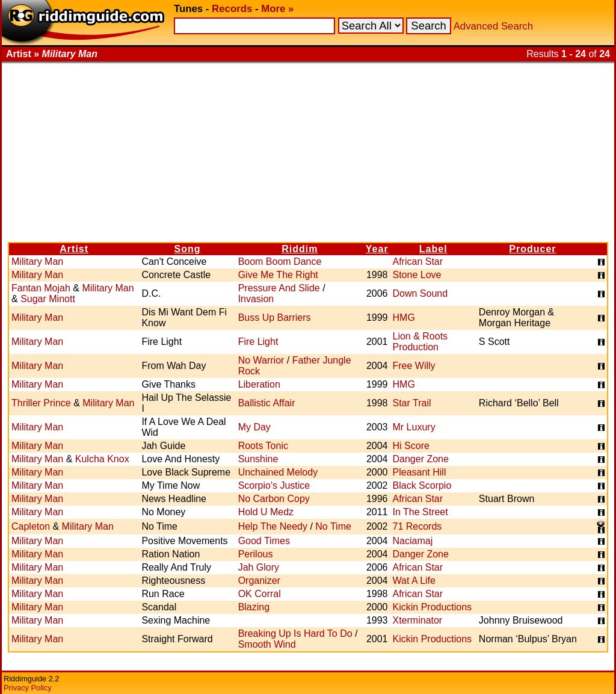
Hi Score (411, 446)
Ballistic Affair (267, 403)
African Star (418, 262)
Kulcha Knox (102, 459)
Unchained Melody (278, 472)
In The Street (420, 512)
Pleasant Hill (420, 472)
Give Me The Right (278, 275)
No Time (333, 526)
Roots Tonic (263, 446)
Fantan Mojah (41, 288)
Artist (74, 249)
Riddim (300, 249)
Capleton (31, 526)
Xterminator (418, 620)
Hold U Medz (266, 512)
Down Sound (420, 293)
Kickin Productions (433, 607)
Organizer (259, 581)
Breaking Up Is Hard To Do (295, 634)
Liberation (259, 384)
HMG (404, 318)
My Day (254, 427)
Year (377, 249)
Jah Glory (259, 567)
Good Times (264, 541)
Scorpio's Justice (274, 485)
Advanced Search (493, 26)
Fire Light (258, 342)
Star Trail (412, 403)
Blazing (254, 607)
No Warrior (261, 360)
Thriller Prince (41, 403)
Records (232, 9)
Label (433, 249)
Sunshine (258, 459)
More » (277, 9)
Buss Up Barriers (275, 318)
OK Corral (260, 594)
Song (188, 249)
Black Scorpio (422, 485)
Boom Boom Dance (280, 262)
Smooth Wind (267, 644)
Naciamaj (413, 541)
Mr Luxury (414, 427)
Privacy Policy (28, 688)
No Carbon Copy (274, 499)
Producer (532, 249)
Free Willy (414, 366)
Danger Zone (421, 459)
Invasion (256, 299)
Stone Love (417, 275)
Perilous (256, 554)
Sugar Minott (48, 299)
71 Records (417, 526)
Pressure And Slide (279, 288)
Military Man (37, 262)
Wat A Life (414, 581)
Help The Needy (273, 526)
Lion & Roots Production (420, 342)
